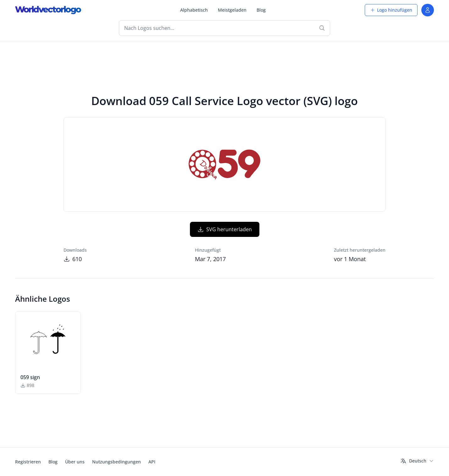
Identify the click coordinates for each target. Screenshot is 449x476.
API (152, 462)
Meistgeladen (232, 10)
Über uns (75, 462)
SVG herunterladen (225, 229)
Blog (261, 10)
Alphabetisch (194, 10)
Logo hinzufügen (391, 10)
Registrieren (28, 462)
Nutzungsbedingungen (116, 462)
